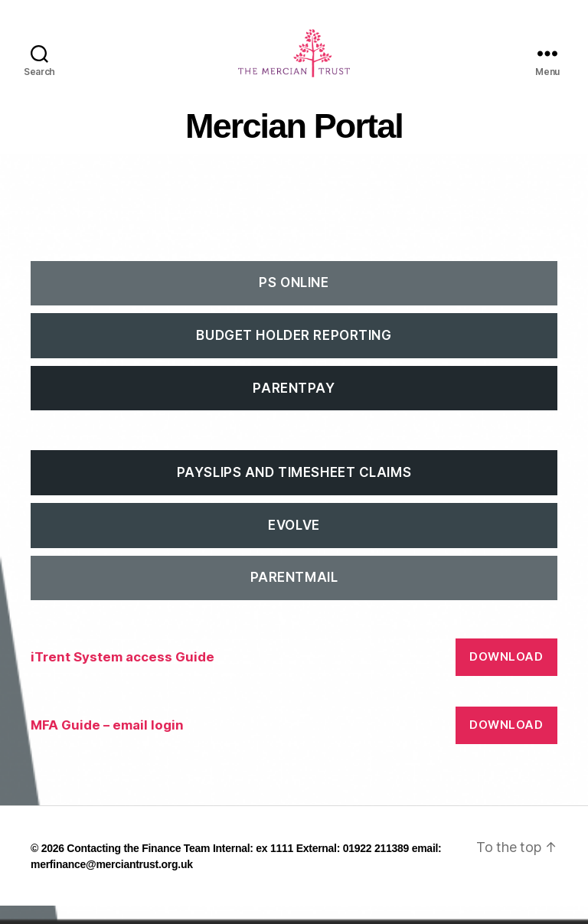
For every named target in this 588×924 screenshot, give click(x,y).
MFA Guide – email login (107, 743)
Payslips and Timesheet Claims (294, 491)
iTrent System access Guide (122, 675)
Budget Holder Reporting (294, 354)
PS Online (294, 301)
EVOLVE (294, 543)
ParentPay (294, 406)
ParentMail (294, 596)
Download (506, 675)
